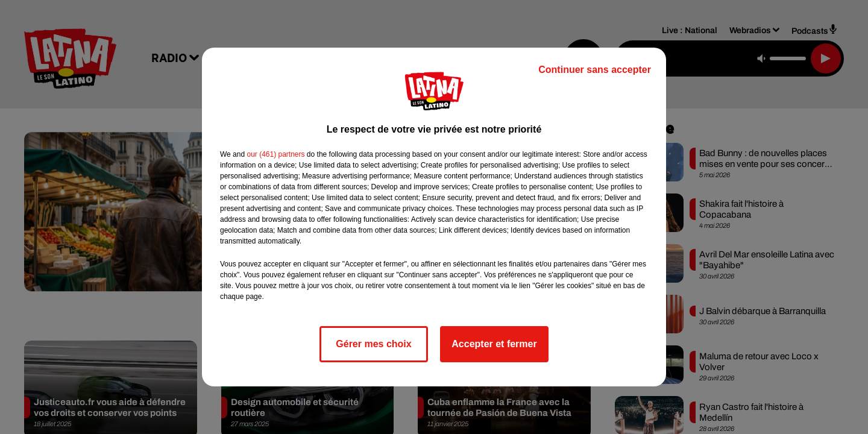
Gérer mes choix (373, 344)
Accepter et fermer (494, 344)
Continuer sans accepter (595, 70)
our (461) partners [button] (275, 154)
